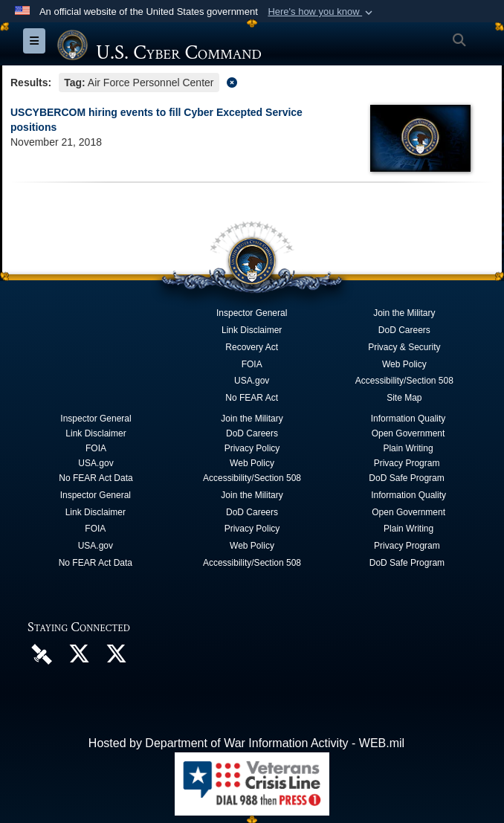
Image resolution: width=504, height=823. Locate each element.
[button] (322, 12)
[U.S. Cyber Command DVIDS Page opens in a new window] (42, 653)
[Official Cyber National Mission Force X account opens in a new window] (116, 658)
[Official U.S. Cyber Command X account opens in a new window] (79, 658)
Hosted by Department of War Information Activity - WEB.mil (246, 743)
